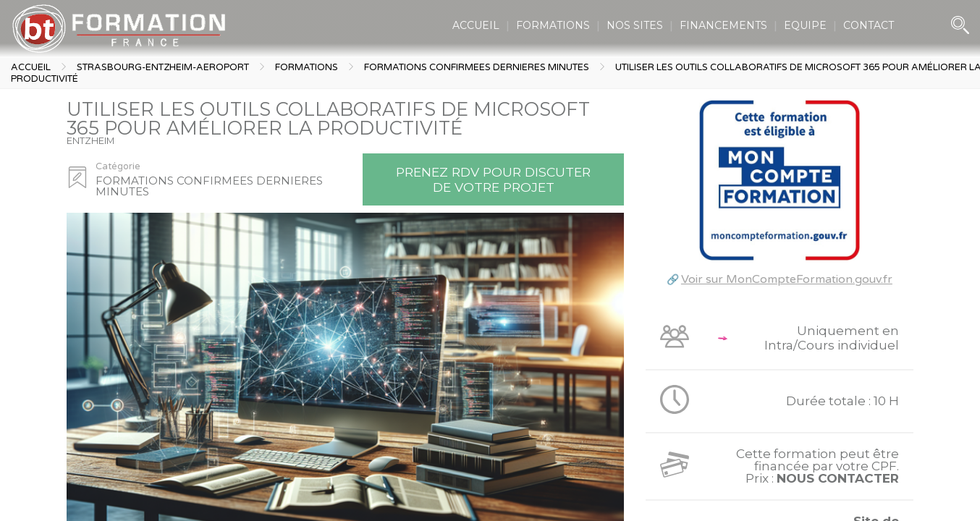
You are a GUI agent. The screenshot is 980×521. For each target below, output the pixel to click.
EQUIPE (805, 25)
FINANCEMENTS (723, 25)
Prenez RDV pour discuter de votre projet (493, 179)
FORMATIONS (553, 25)
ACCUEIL (476, 25)
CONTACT (869, 25)
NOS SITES (635, 25)
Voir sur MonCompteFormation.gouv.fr (787, 279)
